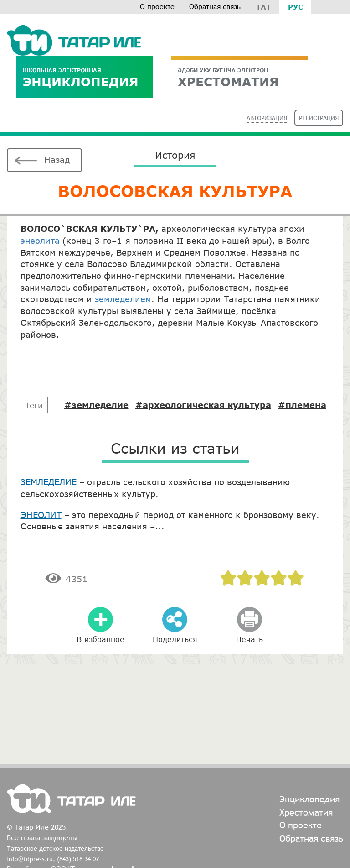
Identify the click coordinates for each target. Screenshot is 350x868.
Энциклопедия (84, 78)
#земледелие (96, 405)
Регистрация (319, 118)
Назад (57, 160)
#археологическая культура (203, 405)
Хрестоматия (306, 812)
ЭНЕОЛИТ (41, 515)
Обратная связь (215, 7)
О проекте (157, 7)
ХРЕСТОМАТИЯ (239, 78)
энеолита (40, 241)
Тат (263, 7)
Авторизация (267, 118)
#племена (302, 405)
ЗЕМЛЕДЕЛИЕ (49, 482)
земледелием (123, 299)
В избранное (100, 639)
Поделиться (175, 639)
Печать (250, 639)
